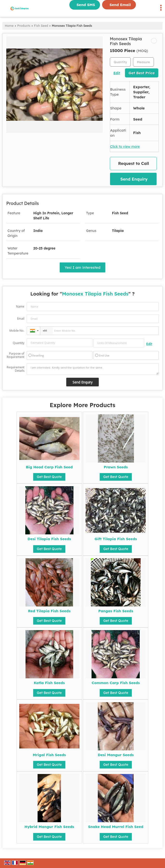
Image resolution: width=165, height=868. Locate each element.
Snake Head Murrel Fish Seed (116, 827)
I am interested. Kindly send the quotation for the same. (93, 369)
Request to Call (134, 163)
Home (9, 26)
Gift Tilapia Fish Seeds (116, 539)
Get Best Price (142, 73)
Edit (117, 73)
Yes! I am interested (82, 267)
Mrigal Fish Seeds (49, 755)
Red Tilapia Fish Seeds (49, 611)
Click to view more (125, 146)
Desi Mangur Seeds (116, 755)
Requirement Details (16, 369)
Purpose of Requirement (16, 355)
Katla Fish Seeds (49, 683)
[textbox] (143, 62)
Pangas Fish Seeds (116, 611)
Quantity (19, 343)
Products (24, 26)
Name (20, 306)
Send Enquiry (134, 179)
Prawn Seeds (116, 467)
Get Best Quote (49, 477)
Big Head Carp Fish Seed (49, 467)
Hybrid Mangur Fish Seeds (49, 827)
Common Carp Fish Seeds (116, 683)
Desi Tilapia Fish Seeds (49, 539)
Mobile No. (17, 331)
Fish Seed (41, 26)
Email (21, 319)
